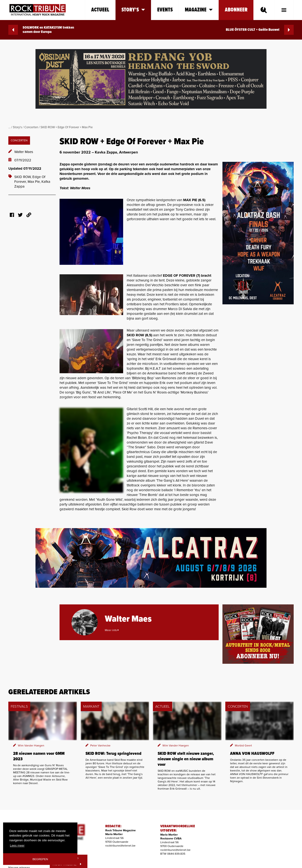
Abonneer (236, 10)
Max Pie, (35, 182)
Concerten (31, 127)
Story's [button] (133, 10)
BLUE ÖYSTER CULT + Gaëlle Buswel (260, 30)
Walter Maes (24, 152)
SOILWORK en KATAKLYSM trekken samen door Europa (41, 30)
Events (165, 10)
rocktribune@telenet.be (120, 846)
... (9, 127)
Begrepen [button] (40, 859)
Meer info (112, 630)
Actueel (100, 10)
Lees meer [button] (17, 845)
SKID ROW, (23, 177)
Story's (17, 127)
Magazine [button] (199, 10)
